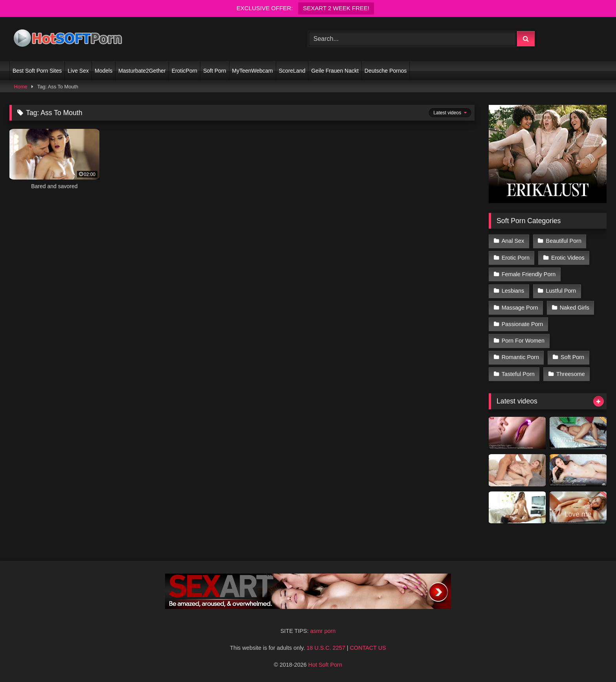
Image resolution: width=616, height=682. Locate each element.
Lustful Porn (561, 291)
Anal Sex (513, 241)
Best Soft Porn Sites (37, 71)
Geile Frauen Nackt (335, 71)
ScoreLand (292, 71)
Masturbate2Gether (142, 71)
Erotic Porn (516, 258)
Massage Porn (520, 308)
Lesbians (513, 291)
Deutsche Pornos (386, 71)
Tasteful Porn (518, 374)
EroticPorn (184, 71)
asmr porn (323, 631)
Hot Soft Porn (325, 665)
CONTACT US (368, 648)
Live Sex (78, 71)
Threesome (571, 374)
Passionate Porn (522, 324)
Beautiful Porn (564, 241)
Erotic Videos (568, 258)
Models (104, 71)
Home (21, 87)
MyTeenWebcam (253, 71)
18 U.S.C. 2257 (326, 648)
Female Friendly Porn (529, 274)
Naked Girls (575, 308)
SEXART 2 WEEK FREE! (336, 8)
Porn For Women (523, 341)
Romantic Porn (520, 357)
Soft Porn (214, 71)
